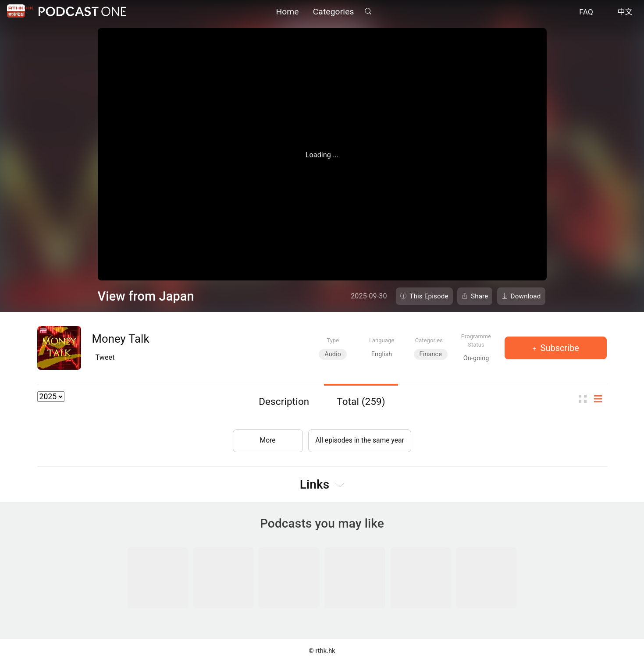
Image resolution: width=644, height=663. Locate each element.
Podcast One (82, 12)
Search (368, 12)
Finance (431, 354)
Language (382, 340)
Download (526, 296)
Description (284, 401)
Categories (334, 12)
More (266, 439)
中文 (625, 12)
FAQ (586, 12)
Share (480, 296)
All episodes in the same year (360, 439)
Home (287, 12)
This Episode (429, 296)
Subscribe (559, 348)
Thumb (585, 399)
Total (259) (361, 401)
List (601, 399)
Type (333, 340)
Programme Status (476, 340)
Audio (333, 354)
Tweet (105, 357)
